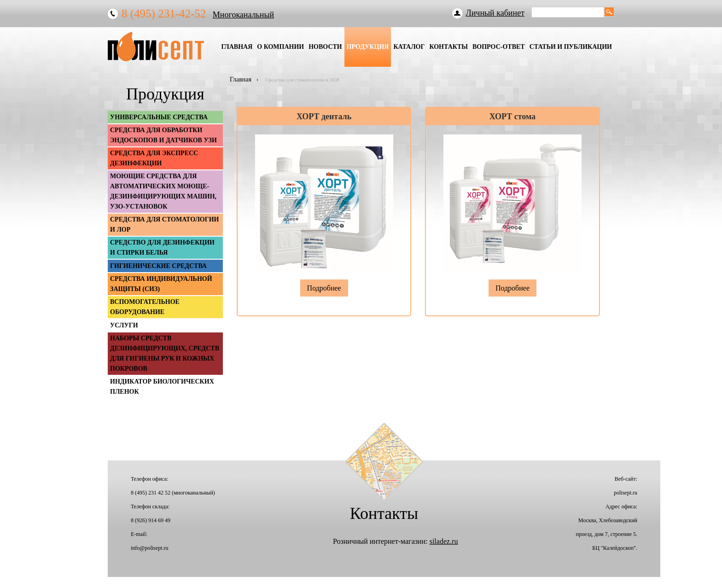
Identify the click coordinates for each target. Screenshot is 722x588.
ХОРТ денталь (324, 116)
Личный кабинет (495, 13)
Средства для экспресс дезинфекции (154, 158)
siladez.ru (444, 541)
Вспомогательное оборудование (145, 307)
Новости (325, 47)
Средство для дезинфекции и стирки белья (162, 247)
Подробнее (324, 288)
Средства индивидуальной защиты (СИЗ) (161, 284)
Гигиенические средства (158, 266)
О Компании (280, 47)
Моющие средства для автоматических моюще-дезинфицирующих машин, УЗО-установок (163, 191)
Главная (237, 47)
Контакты (448, 47)
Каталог (409, 47)
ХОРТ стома (512, 116)
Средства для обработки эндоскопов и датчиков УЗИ (163, 135)
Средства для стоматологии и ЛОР (164, 224)
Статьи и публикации (571, 47)
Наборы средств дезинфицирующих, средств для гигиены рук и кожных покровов (165, 353)
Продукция (368, 47)
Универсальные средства (159, 117)
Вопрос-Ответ (499, 47)
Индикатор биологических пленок (162, 387)
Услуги (124, 325)
